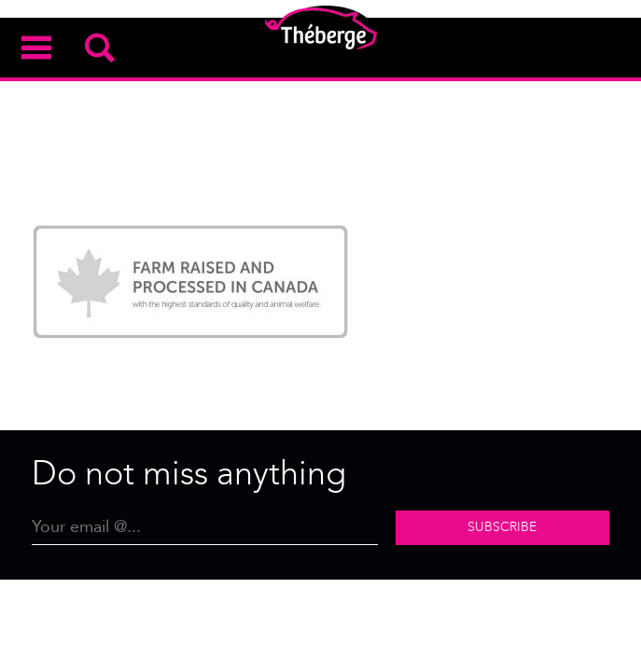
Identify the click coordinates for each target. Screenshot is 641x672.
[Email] (205, 528)
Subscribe (502, 527)
